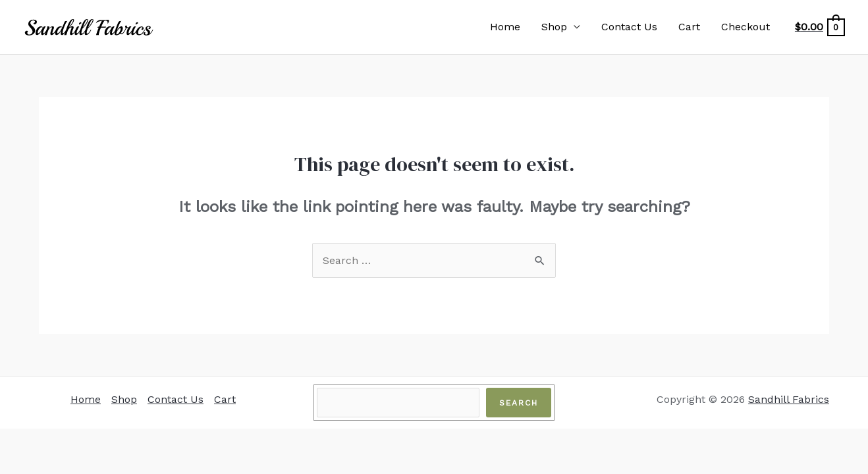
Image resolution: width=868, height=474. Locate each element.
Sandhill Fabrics (789, 399)
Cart (689, 27)
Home (505, 27)
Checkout (746, 27)
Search (519, 403)
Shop (554, 27)
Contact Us (629, 27)
